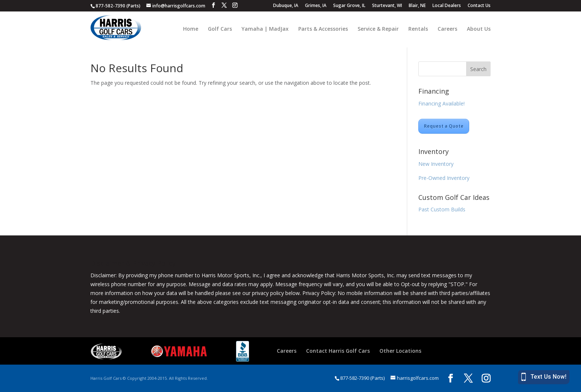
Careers (447, 29)
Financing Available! (441, 103)
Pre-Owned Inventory (444, 178)
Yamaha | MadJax (265, 29)
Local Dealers (447, 6)
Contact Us (479, 6)
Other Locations (400, 351)
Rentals (418, 29)
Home (191, 29)
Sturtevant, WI (387, 6)
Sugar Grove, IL (349, 6)
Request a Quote (444, 126)
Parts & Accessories (323, 29)
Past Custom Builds (442, 209)
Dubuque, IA (286, 6)
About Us (479, 29)
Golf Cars (220, 29)
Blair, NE (417, 6)
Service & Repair (378, 29)
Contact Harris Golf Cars (338, 351)
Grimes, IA (316, 6)
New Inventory (436, 164)
